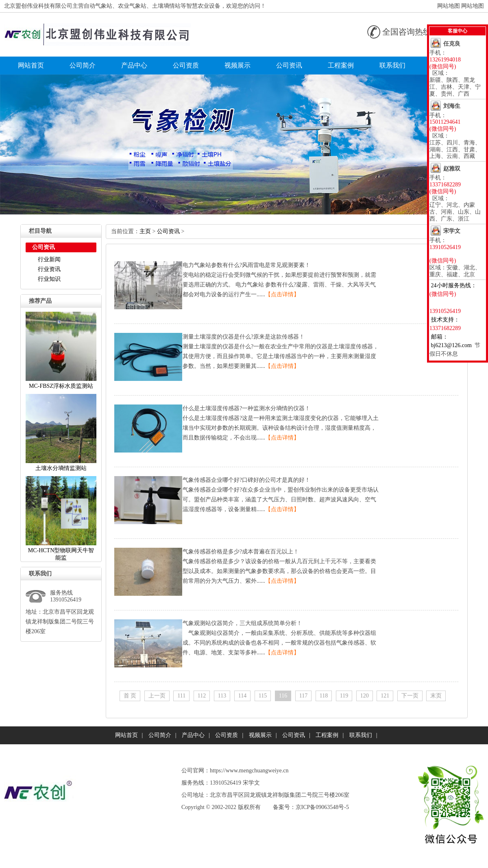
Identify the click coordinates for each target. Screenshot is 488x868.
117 (303, 696)
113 (222, 696)
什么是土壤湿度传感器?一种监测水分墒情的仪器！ (246, 408)
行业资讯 (49, 269)
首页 (130, 696)
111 (181, 696)
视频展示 (237, 65)
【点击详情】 (282, 294)
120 (365, 696)
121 (385, 696)
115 (263, 696)
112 (202, 696)
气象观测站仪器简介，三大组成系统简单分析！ (242, 623)
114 (242, 696)
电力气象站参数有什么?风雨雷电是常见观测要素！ (246, 265)
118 (324, 696)
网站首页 (31, 65)
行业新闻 (49, 259)
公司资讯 (289, 65)
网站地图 (449, 6)
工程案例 (341, 65)
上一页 (157, 696)
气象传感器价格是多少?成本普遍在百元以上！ (241, 552)
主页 (145, 231)
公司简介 (83, 65)
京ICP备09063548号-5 (322, 807)
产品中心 (134, 65)
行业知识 (49, 279)
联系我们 (392, 65)
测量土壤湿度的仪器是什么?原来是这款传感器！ (244, 337)
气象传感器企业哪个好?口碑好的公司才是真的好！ (246, 480)
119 (344, 696)
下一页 (410, 696)
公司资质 (186, 65)
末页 (436, 696)
